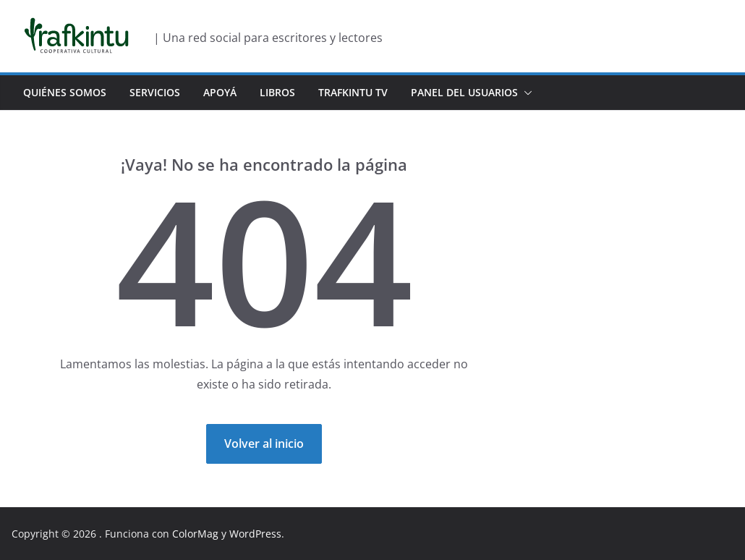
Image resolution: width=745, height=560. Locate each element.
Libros (277, 92)
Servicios (155, 92)
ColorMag (195, 534)
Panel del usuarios (464, 92)
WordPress (255, 534)
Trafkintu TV (353, 92)
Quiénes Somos (65, 92)
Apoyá (220, 92)
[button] (525, 93)
